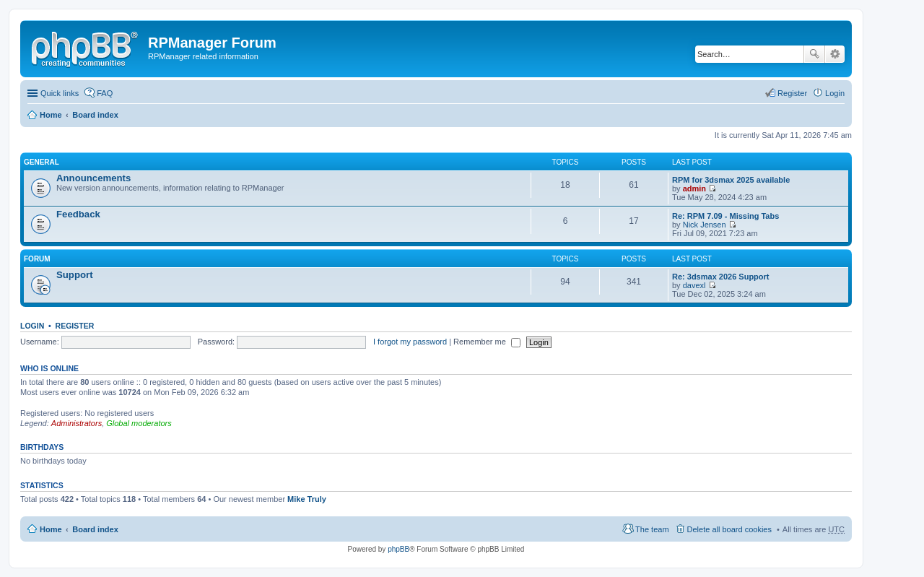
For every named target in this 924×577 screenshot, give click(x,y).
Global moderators (139, 423)
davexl (694, 285)
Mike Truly (307, 499)
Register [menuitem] (792, 93)
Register (75, 326)
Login (32, 326)
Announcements (93, 178)
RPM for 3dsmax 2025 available (731, 180)
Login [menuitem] (835, 93)
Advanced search (835, 54)
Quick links (60, 93)
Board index (95, 115)
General (42, 162)
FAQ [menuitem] (105, 93)
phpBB (398, 549)
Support (75, 275)
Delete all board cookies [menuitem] (729, 529)
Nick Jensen (705, 225)
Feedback (78, 214)
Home (51, 115)
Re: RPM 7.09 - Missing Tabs (725, 216)
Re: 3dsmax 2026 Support (721, 277)
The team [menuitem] (652, 529)
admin (694, 188)
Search (814, 54)
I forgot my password (410, 342)
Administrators (77, 423)
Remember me (487, 342)
